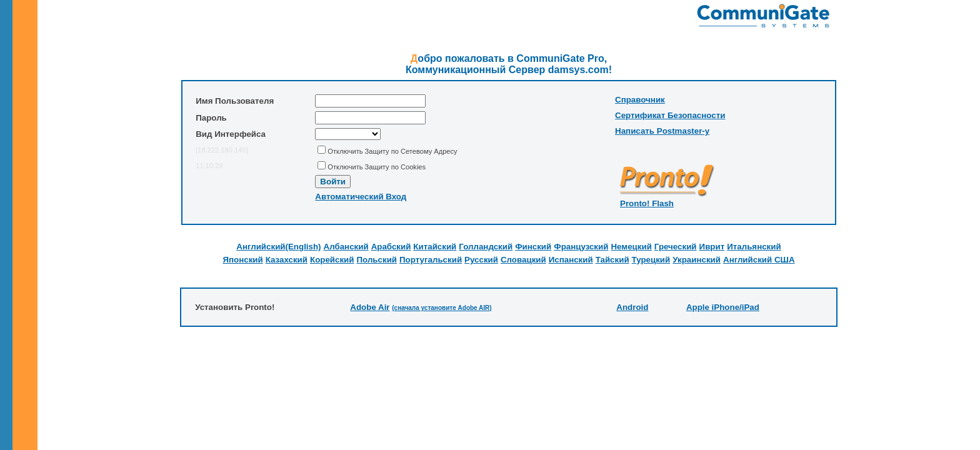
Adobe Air (370, 307)
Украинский (697, 260)
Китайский (435, 247)
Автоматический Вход (361, 197)
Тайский (612, 260)
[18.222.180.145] (222, 150)
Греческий (676, 247)
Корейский (332, 260)
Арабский (391, 247)
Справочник (640, 100)
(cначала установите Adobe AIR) (442, 308)
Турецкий (651, 260)
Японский (242, 260)
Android (632, 307)
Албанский (346, 247)
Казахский (287, 260)
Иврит (712, 247)
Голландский (486, 247)
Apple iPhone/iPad (723, 307)
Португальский (431, 260)
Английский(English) (278, 247)
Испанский (571, 260)
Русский (481, 260)
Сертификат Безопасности (670, 115)
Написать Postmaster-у (662, 131)
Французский (581, 247)
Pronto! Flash (647, 203)
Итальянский (754, 247)
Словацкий (523, 260)
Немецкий (631, 247)
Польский (377, 260)
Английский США (759, 260)
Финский (533, 247)
